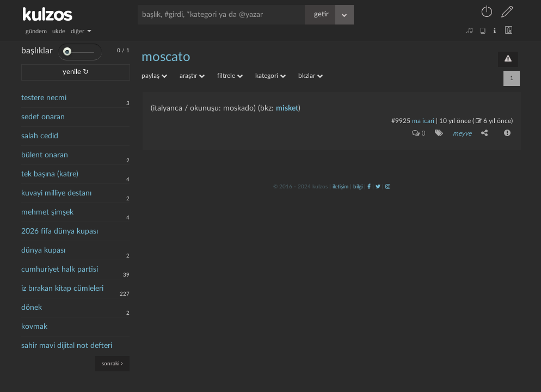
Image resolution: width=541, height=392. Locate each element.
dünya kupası (43, 250)
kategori (270, 76)
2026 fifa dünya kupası (60, 231)
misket (287, 108)
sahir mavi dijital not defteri (67, 346)
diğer (81, 31)
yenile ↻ (76, 72)
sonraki (112, 363)
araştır (192, 76)
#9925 (401, 121)
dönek (32, 308)
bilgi (358, 187)
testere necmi (44, 98)
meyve (462, 133)
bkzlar (311, 76)
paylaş (154, 76)
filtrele (230, 76)
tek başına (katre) (50, 174)
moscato (166, 57)
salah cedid (40, 136)
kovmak (34, 327)
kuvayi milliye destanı (56, 193)
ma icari (423, 121)
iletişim (340, 187)
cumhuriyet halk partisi (60, 269)
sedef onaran (43, 117)
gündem (36, 31)
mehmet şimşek (47, 212)
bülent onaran (45, 155)
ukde (59, 31)
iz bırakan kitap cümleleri (62, 289)
